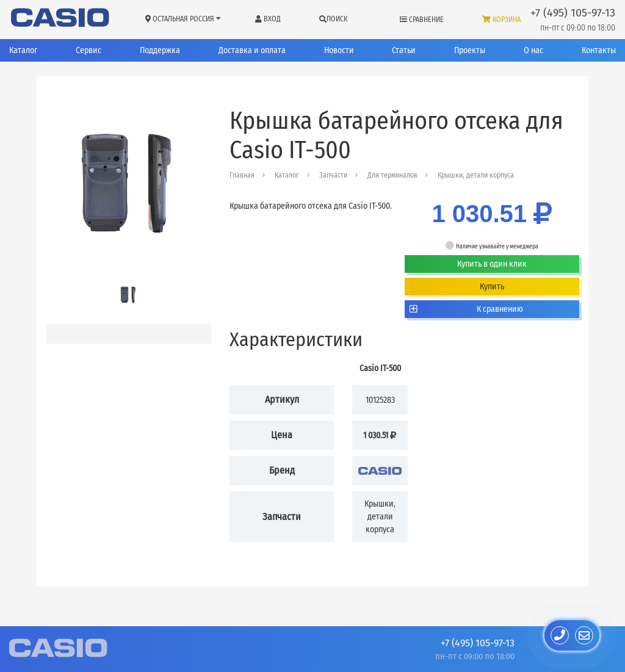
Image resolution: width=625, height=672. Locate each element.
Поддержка (160, 50)
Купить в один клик (492, 264)
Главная (242, 175)
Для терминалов (392, 175)
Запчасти (333, 175)
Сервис (89, 50)
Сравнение (422, 20)
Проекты (470, 50)
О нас (533, 50)
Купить (492, 287)
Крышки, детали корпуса (476, 175)
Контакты (599, 50)
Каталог (23, 50)
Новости (339, 50)
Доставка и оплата (252, 50)
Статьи (404, 50)
